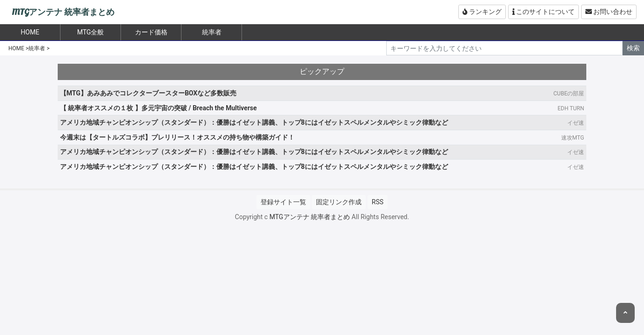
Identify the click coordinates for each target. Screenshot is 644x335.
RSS (378, 202)
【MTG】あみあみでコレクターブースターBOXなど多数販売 (148, 93)
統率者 (212, 32)
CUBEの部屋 (569, 94)
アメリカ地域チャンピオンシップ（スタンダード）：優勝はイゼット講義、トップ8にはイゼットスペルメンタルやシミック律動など (254, 122)
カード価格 (151, 32)
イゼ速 (576, 123)
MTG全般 (91, 32)
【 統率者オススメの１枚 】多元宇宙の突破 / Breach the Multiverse (158, 108)
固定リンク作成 (339, 202)
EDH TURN (571, 108)
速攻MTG (573, 138)
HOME (16, 48)
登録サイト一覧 (283, 202)
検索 (633, 48)
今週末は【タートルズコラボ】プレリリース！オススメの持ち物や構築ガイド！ (177, 137)
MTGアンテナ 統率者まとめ (63, 12)
